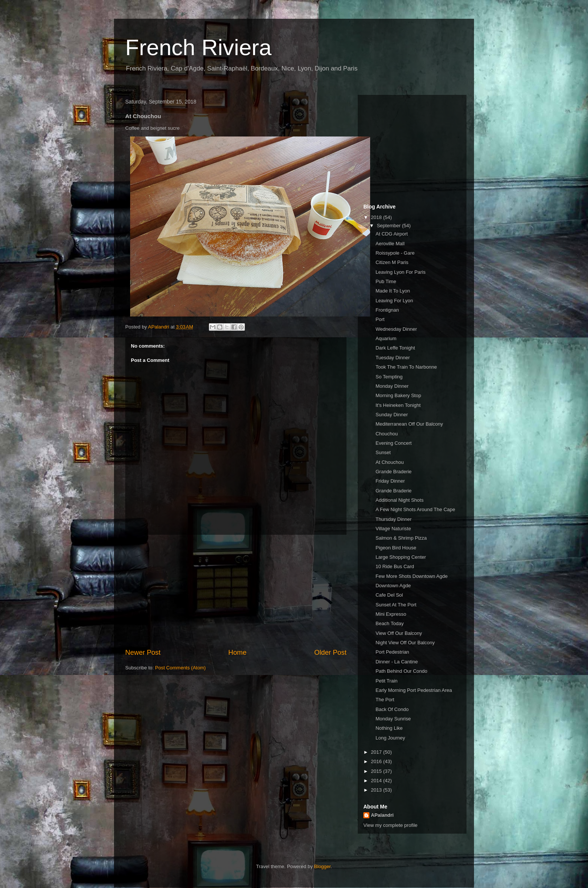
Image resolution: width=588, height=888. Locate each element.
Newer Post (143, 652)
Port (380, 319)
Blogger (322, 866)
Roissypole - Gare (395, 253)
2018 (377, 217)
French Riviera (198, 47)
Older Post (330, 652)
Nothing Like (389, 728)
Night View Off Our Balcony (405, 643)
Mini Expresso (391, 614)
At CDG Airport (391, 234)
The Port (385, 700)
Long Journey (390, 738)
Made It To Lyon (393, 291)
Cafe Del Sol (389, 595)
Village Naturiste (393, 529)
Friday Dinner (390, 481)
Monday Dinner (392, 386)
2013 (377, 790)
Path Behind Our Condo (401, 671)
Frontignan (387, 310)
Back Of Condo (392, 709)
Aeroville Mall (390, 244)
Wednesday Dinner (396, 329)
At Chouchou (389, 462)
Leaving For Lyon (394, 301)
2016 (377, 761)
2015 (377, 771)
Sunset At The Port (396, 605)
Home (238, 652)
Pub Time (386, 281)
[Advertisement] (236, 591)
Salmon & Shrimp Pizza (401, 538)
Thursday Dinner (393, 519)
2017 (377, 752)
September (389, 226)
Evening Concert (393, 443)
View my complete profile (390, 825)
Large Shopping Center (400, 557)
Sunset (383, 452)
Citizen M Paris (392, 262)
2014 (377, 781)
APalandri (382, 815)
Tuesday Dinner (392, 358)
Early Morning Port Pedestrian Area (414, 690)
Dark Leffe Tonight (395, 348)
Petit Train (386, 681)
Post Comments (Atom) (181, 668)
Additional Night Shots (399, 500)
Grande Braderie (393, 472)
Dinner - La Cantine (397, 662)
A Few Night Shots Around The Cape (415, 509)
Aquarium (386, 338)
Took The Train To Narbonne (406, 367)
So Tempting (389, 377)
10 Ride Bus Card (395, 566)
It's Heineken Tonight (398, 405)
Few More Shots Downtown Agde (411, 576)
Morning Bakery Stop (398, 395)
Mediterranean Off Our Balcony (409, 424)
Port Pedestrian (392, 652)
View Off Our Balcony (399, 633)
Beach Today (389, 623)
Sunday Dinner (391, 415)
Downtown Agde (393, 586)
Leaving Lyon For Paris (400, 272)
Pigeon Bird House (396, 548)
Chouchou (386, 434)
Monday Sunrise (393, 719)
